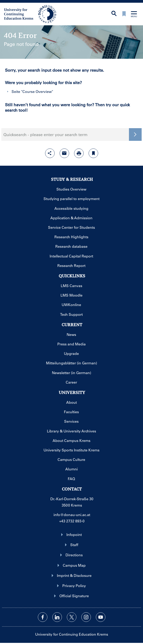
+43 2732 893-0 (72, 521)
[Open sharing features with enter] (50, 153)
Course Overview (37, 91)
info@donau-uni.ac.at (72, 515)
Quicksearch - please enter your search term (45, 134)
